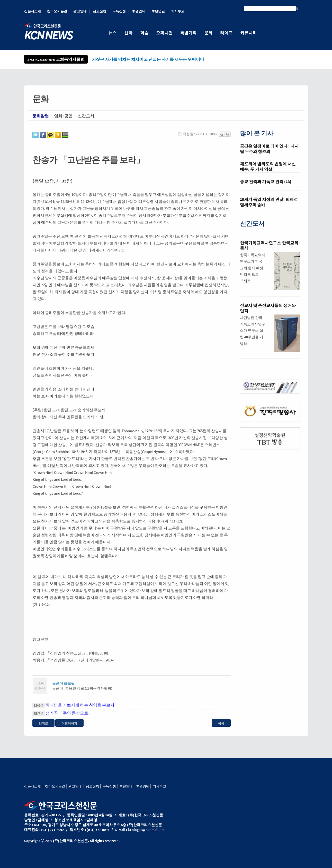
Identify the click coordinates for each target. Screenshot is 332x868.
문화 (209, 33)
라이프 (227, 33)
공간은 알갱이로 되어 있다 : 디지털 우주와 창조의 (269, 154)
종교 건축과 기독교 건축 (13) (266, 187)
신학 (128, 33)
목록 (221, 728)
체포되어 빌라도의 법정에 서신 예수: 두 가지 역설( (268, 172)
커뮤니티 (249, 33)
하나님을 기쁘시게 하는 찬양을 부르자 (80, 710)
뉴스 (112, 33)
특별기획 (189, 33)
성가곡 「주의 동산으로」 (69, 718)
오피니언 (164, 33)
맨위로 (43, 728)
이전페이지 (69, 728)
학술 (144, 33)
